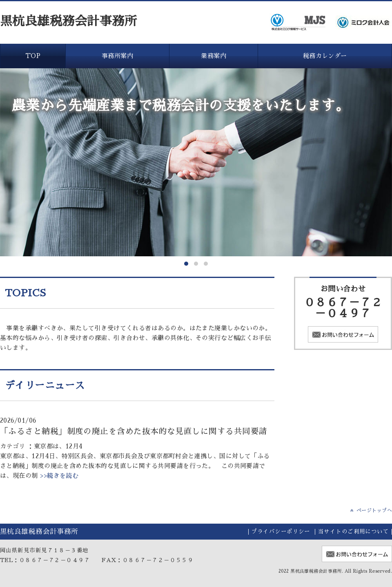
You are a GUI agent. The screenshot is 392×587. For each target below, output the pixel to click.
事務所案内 (117, 56)
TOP (33, 56)
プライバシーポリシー (281, 532)
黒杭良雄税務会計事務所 (68, 21)
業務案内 (214, 56)
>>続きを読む (58, 476)
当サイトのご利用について (353, 532)
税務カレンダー (325, 56)
